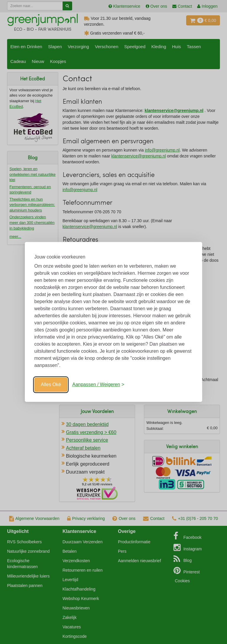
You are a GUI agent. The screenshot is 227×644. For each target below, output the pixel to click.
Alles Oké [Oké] (51, 384)
